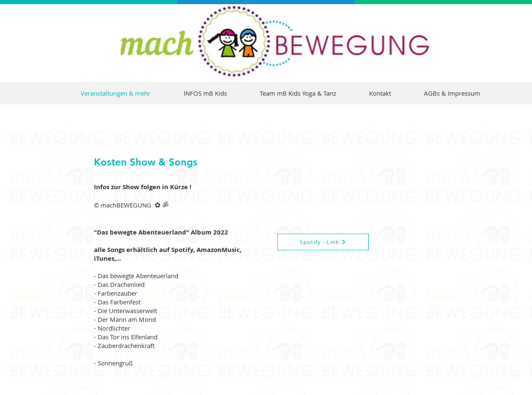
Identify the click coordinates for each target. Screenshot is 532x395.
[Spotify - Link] (323, 242)
